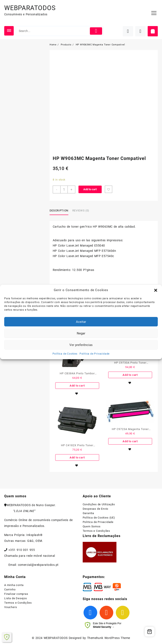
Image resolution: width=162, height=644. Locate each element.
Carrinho (10, 589)
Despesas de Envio (96, 509)
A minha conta (14, 585)
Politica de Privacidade (94, 354)
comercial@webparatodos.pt (38, 565)
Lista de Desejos (16, 598)
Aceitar (81, 322)
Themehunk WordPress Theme (109, 638)
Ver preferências (81, 345)
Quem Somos (92, 526)
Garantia (88, 513)
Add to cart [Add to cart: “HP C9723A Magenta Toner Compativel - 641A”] (130, 441)
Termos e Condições (96, 531)
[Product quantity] (64, 189)
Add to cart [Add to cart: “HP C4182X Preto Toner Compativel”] (77, 457)
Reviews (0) (81, 210)
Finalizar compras (16, 594)
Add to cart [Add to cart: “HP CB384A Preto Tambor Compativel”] (77, 386)
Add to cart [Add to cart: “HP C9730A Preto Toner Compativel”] (130, 375)
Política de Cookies (65, 354)
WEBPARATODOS (30, 8)
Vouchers (11, 607)
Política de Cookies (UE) (99, 518)
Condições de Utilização (99, 504)
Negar (81, 333)
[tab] (61, 211)
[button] (156, 290)
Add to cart (90, 189)
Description (59, 210)
